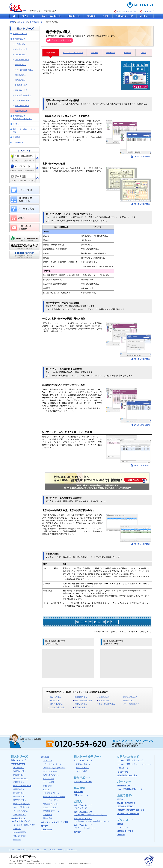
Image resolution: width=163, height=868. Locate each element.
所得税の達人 (20, 65)
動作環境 (16, 137)
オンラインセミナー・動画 (128, 814)
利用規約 (78, 832)
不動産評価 (48, 815)
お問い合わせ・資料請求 (127, 11)
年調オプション (50, 808)
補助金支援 (48, 818)
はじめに (121, 799)
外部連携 (17, 840)
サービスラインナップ (83, 760)
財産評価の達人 (21, 85)
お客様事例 (78, 792)
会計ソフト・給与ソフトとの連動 (24, 131)
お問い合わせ (123, 768)
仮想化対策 (48, 786)
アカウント (48, 761)
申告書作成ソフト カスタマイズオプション (23, 117)
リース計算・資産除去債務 (24, 825)
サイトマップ (148, 11)
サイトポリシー (56, 849)
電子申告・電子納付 (125, 806)
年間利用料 (111, 53)
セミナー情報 (123, 772)
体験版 (120, 824)
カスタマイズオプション (73, 53)
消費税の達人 (20, 54)
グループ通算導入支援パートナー (131, 789)
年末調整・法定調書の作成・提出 (131, 810)
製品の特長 (51, 53)
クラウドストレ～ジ (51, 771)
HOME (12, 22)
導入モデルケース (81, 795)
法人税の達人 (20, 44)
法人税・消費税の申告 (126, 803)
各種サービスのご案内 (83, 782)
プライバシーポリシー (37, 849)
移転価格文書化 (20, 836)
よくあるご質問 (131, 760)
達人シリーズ (22, 22)
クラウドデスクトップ (52, 764)
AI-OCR (46, 789)
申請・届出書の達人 (23, 95)
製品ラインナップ (20, 34)
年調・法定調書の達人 (24, 70)
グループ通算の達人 (23, 101)
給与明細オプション (51, 811)
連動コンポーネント (125, 831)
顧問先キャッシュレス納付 (54, 797)
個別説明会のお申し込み (127, 775)
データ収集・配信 (50, 800)
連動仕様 (121, 835)
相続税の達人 (20, 75)
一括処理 (17, 829)
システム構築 (82, 771)
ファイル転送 (49, 782)
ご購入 (144, 53)
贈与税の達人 (20, 80)
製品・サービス (83, 768)
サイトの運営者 (18, 849)
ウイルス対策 (49, 779)
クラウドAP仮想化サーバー (54, 768)
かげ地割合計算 (20, 832)
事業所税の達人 (21, 90)
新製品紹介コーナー (84, 764)
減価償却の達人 (21, 49)
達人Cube (17, 124)
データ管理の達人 (22, 106)
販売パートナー (124, 786)
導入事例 (95, 53)
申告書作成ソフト (37, 22)
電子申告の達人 (21, 111)
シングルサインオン (51, 793)
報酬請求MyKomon (51, 775)
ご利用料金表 (18, 143)
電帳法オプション (50, 804)
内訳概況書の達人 (22, 60)
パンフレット (123, 827)
